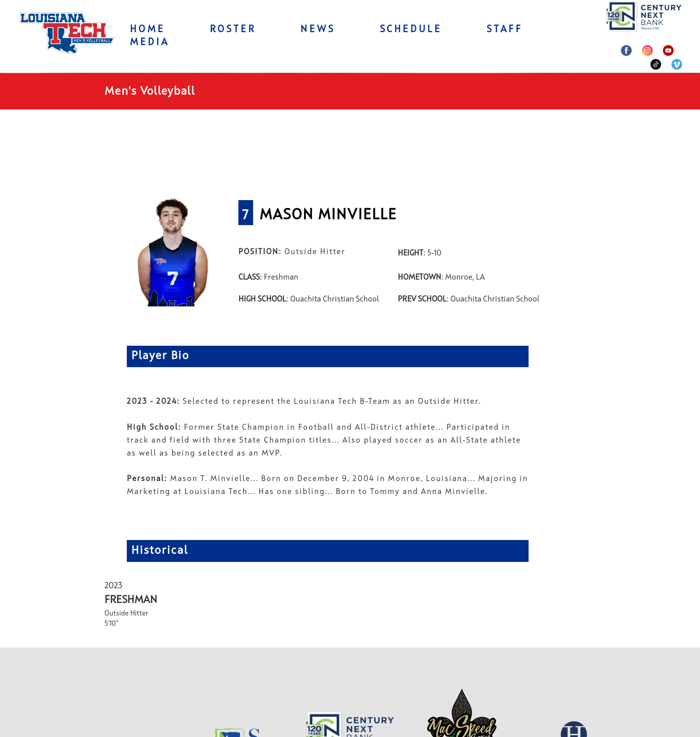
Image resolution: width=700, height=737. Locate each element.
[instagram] (647, 50)
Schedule (411, 29)
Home (147, 29)
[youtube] (668, 50)
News (318, 29)
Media (150, 42)
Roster (233, 29)
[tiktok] (656, 64)
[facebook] (626, 50)
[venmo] (677, 64)
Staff (505, 29)
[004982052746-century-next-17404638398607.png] (644, 16)
